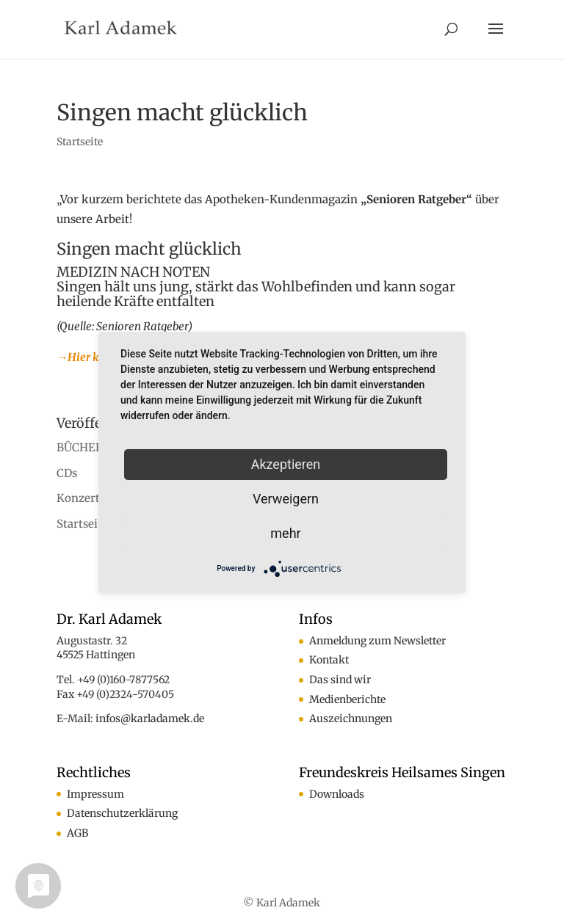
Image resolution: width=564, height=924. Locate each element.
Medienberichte (347, 699)
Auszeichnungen (351, 719)
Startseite (80, 142)
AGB (77, 833)
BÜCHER (80, 447)
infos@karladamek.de (150, 719)
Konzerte (81, 498)
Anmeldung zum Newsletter (377, 641)
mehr (285, 533)
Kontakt (329, 660)
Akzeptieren (286, 464)
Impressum (95, 794)
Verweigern (286, 499)
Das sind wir (340, 680)
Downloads (337, 794)
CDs (67, 473)
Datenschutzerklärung (122, 813)
